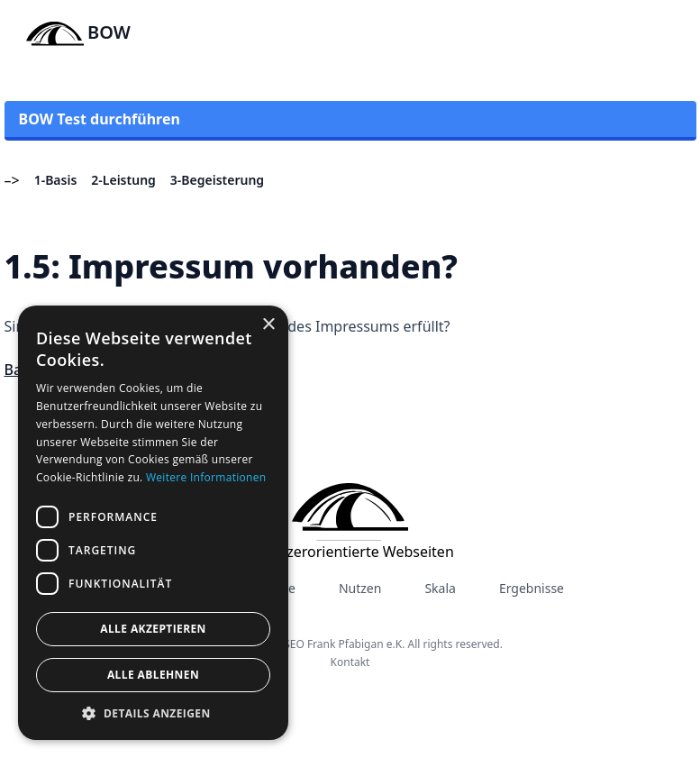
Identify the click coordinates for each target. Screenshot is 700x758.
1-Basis (56, 180)
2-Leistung (123, 180)
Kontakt (350, 662)
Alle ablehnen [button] (153, 675)
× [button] (268, 325)
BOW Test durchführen (100, 119)
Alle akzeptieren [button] (153, 629)
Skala (440, 588)
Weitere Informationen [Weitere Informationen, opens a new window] (206, 477)
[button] (153, 713)
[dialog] (153, 523)
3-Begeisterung (217, 180)
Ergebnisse (532, 588)
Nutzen (360, 588)
